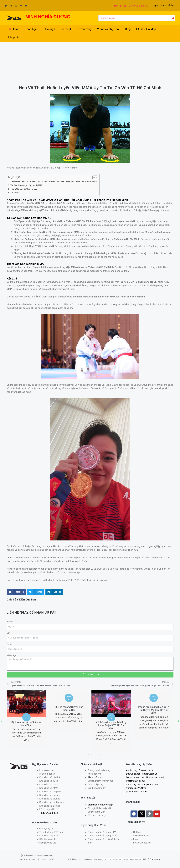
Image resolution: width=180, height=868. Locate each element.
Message (12, 655)
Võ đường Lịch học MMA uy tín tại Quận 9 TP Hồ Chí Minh (111, 725)
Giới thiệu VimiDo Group (100, 805)
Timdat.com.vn (149, 774)
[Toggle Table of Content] (93, 178)
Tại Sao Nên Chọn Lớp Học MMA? (26, 185)
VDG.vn (142, 788)
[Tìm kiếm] (173, 18)
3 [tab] (86, 754)
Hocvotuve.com (154, 777)
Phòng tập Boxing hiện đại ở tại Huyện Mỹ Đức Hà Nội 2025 (154, 710)
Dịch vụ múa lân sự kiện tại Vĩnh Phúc (26, 724)
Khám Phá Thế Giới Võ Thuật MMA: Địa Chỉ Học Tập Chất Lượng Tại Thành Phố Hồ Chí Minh (54, 182)
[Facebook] (21, 6)
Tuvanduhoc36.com (137, 792)
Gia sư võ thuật (168, 5)
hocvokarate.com (135, 777)
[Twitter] (6, 6)
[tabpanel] (26, 719)
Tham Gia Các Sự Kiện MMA (24, 189)
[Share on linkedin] (54, 592)
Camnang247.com (136, 784)
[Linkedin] (11, 6)
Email (10, 644)
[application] (38, 29)
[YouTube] (26, 6)
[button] (132, 6)
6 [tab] (94, 754)
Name (10, 622)
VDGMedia (156, 859)
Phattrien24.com (135, 781)
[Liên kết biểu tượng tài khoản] (155, 6)
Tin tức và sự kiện (49, 813)
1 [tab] (80, 754)
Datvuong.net (133, 774)
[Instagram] (16, 6)
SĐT (9, 633)
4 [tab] (89, 754)
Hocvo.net (153, 784)
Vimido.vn (131, 788)
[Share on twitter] (36, 592)
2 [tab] (83, 754)
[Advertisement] (90, 63)
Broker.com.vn (147, 770)
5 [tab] (91, 754)
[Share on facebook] (16, 592)
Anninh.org (132, 770)
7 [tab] (97, 754)
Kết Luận (14, 192)
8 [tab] (100, 754)
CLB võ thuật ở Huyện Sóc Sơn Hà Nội (69, 708)
